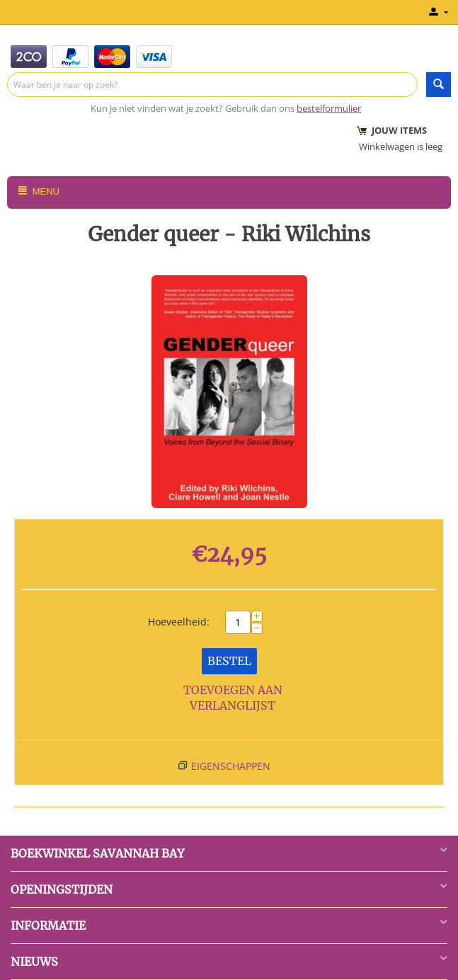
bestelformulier (329, 108)
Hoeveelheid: (179, 622)
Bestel (229, 661)
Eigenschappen (231, 766)
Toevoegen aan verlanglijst (233, 698)
